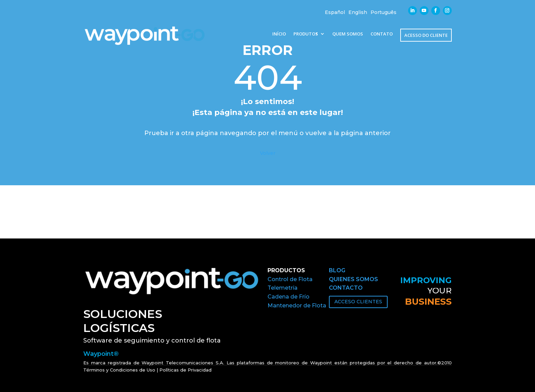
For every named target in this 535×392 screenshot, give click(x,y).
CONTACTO (346, 288)
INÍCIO (279, 34)
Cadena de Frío (288, 297)
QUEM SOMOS (348, 34)
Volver (268, 153)
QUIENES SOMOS (353, 279)
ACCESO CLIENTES (358, 302)
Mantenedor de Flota (297, 306)
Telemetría (283, 288)
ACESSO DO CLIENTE (426, 35)
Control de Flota (290, 279)
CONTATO (382, 34)
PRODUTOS (306, 34)
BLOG (337, 270)
